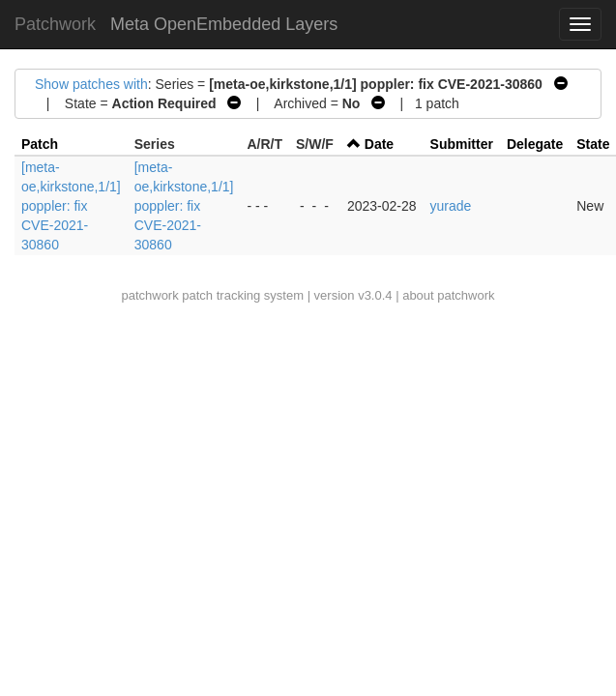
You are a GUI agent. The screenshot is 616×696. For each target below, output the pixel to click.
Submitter (462, 144)
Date (379, 144)
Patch (40, 144)
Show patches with (91, 84)
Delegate (535, 144)
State (593, 144)
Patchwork (55, 24)
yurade (451, 206)
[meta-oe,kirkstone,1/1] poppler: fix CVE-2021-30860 (71, 206)
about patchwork (448, 295)
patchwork (149, 295)
